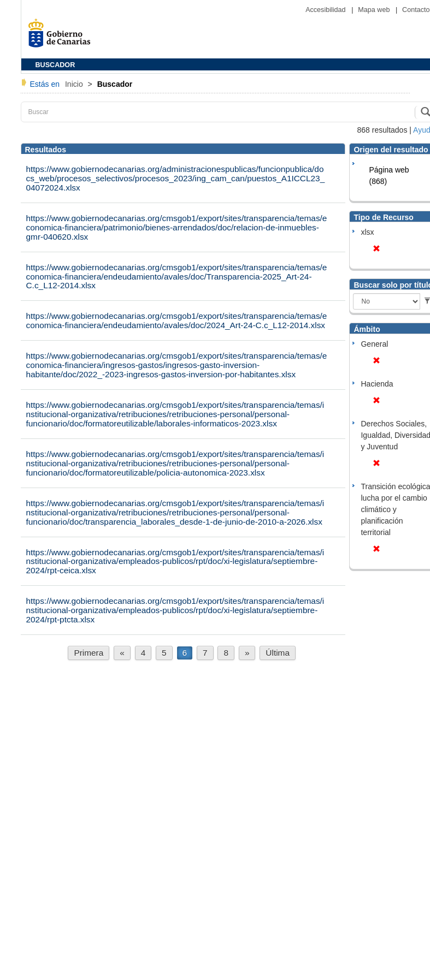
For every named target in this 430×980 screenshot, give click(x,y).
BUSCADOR (55, 65)
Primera (89, 653)
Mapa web (375, 10)
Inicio (75, 84)
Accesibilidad (326, 10)
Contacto (416, 10)
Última (278, 653)
